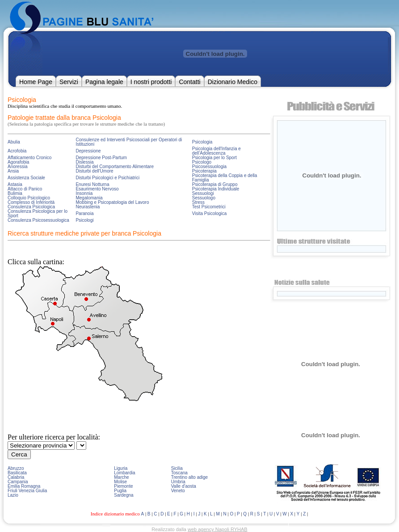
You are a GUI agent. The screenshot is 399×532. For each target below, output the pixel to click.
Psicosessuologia (209, 167)
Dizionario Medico (233, 82)
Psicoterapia (204, 171)
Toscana (179, 473)
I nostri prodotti (151, 82)
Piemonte (123, 486)
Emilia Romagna (24, 486)
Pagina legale (104, 82)
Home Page (36, 82)
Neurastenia (88, 207)
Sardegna (124, 495)
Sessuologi (203, 193)
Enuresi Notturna (92, 184)
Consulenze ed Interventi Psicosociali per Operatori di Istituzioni (129, 142)
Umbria (178, 482)
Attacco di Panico (25, 189)
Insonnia (84, 193)
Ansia (13, 171)
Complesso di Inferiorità (31, 202)
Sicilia (177, 468)
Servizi (69, 82)
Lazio (13, 495)
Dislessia (84, 162)
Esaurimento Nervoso (97, 189)
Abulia (14, 142)
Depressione (88, 151)
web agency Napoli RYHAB (218, 529)
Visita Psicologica (210, 213)
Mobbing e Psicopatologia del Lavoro (112, 202)
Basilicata (17, 473)
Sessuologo (204, 198)
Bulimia (15, 193)
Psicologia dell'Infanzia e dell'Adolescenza (216, 151)
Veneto (178, 491)
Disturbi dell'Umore (94, 171)
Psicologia (202, 142)
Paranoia (84, 213)
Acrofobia (17, 151)
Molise (120, 482)
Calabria (16, 477)
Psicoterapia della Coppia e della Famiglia (225, 178)
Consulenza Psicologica (31, 207)
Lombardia (124, 473)
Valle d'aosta (184, 486)
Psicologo (202, 162)
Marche (121, 477)
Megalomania (89, 198)
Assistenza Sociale (26, 178)
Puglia (120, 491)
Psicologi (84, 220)
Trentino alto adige (189, 477)
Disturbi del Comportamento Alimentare (115, 167)
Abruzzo (16, 468)
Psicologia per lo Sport (214, 158)
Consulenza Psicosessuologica (38, 220)
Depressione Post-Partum (101, 158)
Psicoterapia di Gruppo (215, 184)
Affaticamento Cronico (29, 158)
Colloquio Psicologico (29, 198)
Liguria (121, 468)
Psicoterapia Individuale (216, 189)
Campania (18, 482)
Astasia (15, 184)
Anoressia (17, 167)
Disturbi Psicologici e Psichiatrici (107, 178)
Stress (198, 202)
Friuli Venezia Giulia (27, 491)
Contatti (189, 82)
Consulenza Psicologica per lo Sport (38, 213)
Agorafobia (18, 162)
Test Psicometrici (209, 207)
